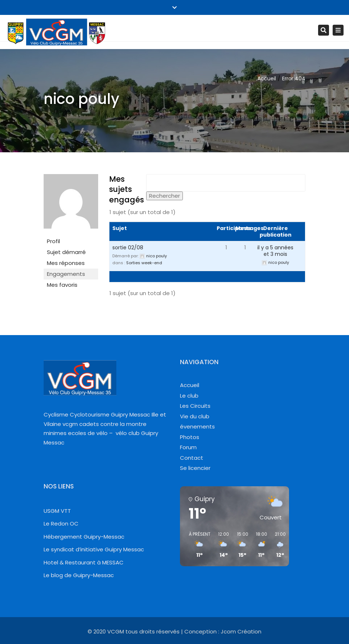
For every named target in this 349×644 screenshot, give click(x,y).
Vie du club (195, 416)
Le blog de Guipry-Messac (79, 575)
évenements (197, 426)
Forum (188, 447)
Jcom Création (241, 631)
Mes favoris (62, 285)
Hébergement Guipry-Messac (84, 537)
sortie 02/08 (128, 247)
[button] (197, 545)
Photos (190, 437)
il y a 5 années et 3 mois (275, 251)
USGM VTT (57, 511)
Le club (189, 396)
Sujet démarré (66, 252)
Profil (53, 241)
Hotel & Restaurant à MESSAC (84, 562)
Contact (192, 458)
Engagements (66, 274)
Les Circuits (195, 406)
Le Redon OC (61, 524)
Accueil (267, 79)
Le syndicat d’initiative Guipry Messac (94, 549)
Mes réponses (66, 263)
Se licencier (195, 468)
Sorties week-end (144, 263)
